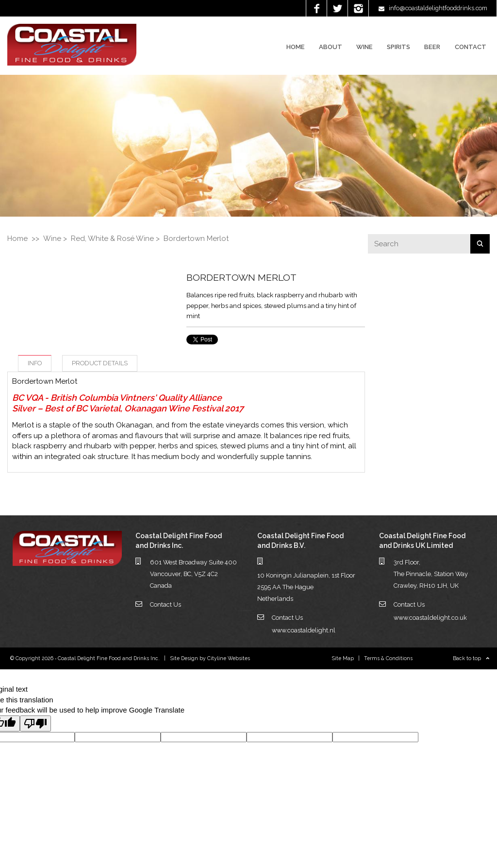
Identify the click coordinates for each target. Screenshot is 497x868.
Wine (364, 47)
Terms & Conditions (388, 658)
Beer (432, 47)
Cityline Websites (229, 658)
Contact (471, 47)
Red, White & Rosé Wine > (115, 238)
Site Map (343, 658)
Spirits (398, 47)
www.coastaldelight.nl (304, 630)
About (331, 47)
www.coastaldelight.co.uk (430, 618)
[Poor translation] (35, 723)
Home (296, 47)
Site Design (184, 658)
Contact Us (166, 604)
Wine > (55, 238)
